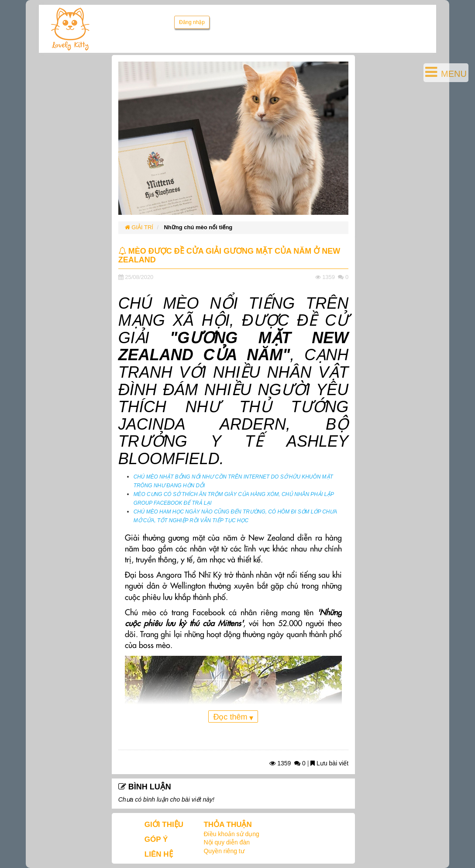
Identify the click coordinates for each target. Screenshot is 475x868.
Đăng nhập (192, 22)
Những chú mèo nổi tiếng (198, 227)
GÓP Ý (156, 839)
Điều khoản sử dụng (231, 834)
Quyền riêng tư (224, 851)
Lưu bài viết (329, 763)
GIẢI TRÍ (139, 227)
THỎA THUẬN (227, 825)
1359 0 (287, 763)
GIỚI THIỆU (164, 825)
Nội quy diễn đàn (227, 842)
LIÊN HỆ (159, 854)
